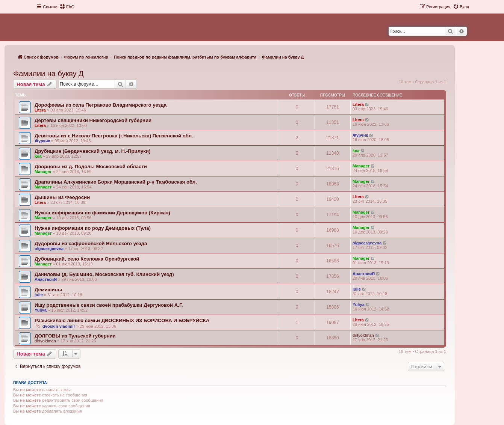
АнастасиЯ (46, 279)
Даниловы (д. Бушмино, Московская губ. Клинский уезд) (104, 274)
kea (38, 156)
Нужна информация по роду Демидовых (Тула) (93, 228)
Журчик (42, 141)
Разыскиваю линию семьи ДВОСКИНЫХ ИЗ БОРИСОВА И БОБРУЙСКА (122, 320)
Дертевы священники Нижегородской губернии (93, 120)
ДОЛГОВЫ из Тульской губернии (75, 336)
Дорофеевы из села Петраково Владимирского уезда (101, 105)
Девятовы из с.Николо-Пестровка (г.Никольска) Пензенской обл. (114, 136)
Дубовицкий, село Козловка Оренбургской (87, 259)
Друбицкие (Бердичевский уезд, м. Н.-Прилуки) (92, 151)
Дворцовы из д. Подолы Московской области (91, 167)
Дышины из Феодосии (62, 197)
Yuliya (41, 310)
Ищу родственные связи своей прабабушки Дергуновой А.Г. (109, 305)
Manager (43, 172)
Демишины (48, 290)
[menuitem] (67, 7)
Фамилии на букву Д (48, 74)
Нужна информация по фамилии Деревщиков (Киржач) (102, 213)
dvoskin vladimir (59, 326)
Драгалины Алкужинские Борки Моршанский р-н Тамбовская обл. (116, 182)
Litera (40, 110)
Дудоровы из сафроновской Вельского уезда (91, 243)
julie (39, 295)
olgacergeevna (49, 249)
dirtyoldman (45, 341)
